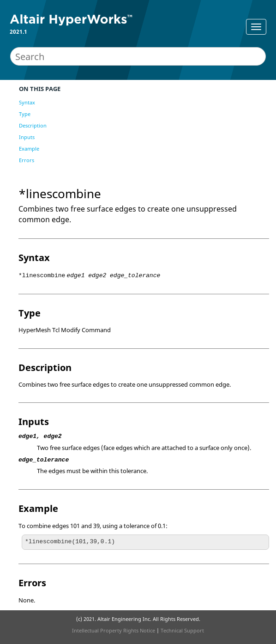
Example (29, 149)
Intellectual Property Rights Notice (114, 630)
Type (25, 114)
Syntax (27, 102)
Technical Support (182, 630)
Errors (27, 160)
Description (33, 125)
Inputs (27, 137)
